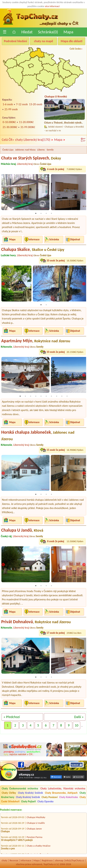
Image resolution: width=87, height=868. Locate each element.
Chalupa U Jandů (22, 530)
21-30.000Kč (10, 127)
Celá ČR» (8, 140)
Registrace (47, 860)
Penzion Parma (34, 839)
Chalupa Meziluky (36, 819)
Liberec (41, 150)
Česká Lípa (8, 150)
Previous (3, 193)
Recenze (14, 860)
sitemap (59, 860)
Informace (34, 239)
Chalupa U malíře (36, 824)
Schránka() (48, 32)
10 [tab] (67, 396)
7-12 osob (22, 104)
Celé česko (75, 49)
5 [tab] (41, 396)
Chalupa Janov (34, 830)
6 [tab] (46, 396)
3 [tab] (46, 213)
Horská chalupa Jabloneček (38, 435)
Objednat (75, 239)
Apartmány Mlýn (36, 341)
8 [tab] (57, 396)
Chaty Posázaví (50, 797)
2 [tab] (41, 213)
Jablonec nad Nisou (25, 150)
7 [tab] (51, 396)
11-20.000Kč (26, 122)
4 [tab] (51, 213)
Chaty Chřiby (9, 793)
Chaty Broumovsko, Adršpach (61, 793)
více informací (52, 6)
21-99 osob (11, 109)
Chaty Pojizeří (29, 801)
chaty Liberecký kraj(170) (34, 140)
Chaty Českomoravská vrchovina (20, 789)
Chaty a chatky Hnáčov (38, 847)
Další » (79, 717)
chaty (4, 860)
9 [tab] (62, 396)
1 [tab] (36, 213)
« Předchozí (12, 717)
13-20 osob (36, 104)
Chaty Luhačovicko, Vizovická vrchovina (63, 789)
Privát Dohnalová (36, 622)
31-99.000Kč (28, 127)
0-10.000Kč (9, 122)
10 (77, 725)
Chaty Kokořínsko (69, 797)
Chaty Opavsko (45, 801)
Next (84, 193)
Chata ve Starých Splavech (31, 158)
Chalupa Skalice (33, 249)
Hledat (27, 32)
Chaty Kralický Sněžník (30, 793)
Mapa (68, 32)
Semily (50, 150)
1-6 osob (8, 104)
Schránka (54, 239)
